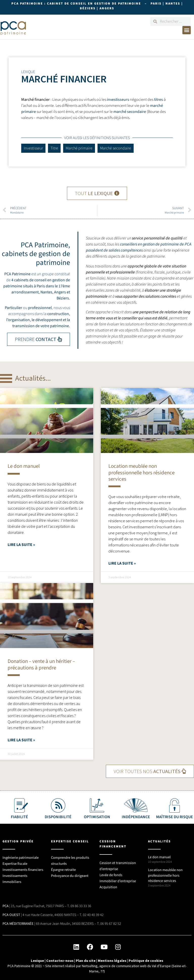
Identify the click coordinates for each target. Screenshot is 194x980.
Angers (60, 292)
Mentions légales (112, 961)
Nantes (46, 292)
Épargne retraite (63, 870)
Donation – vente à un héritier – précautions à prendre (41, 664)
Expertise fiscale (15, 864)
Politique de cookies (146, 961)
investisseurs (118, 100)
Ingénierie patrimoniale (21, 858)
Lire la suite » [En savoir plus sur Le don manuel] (21, 545)
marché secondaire (130, 112)
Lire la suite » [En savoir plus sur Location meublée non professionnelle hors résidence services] (122, 563)
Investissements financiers (23, 870)
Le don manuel (24, 466)
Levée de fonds (111, 875)
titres (159, 100)
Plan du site (86, 961)
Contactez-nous (60, 961)
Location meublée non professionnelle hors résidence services (141, 472)
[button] (187, 30)
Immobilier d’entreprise (118, 881)
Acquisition (108, 887)
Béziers (63, 298)
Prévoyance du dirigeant (70, 876)
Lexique (37, 961)
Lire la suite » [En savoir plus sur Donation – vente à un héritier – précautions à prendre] (21, 740)
